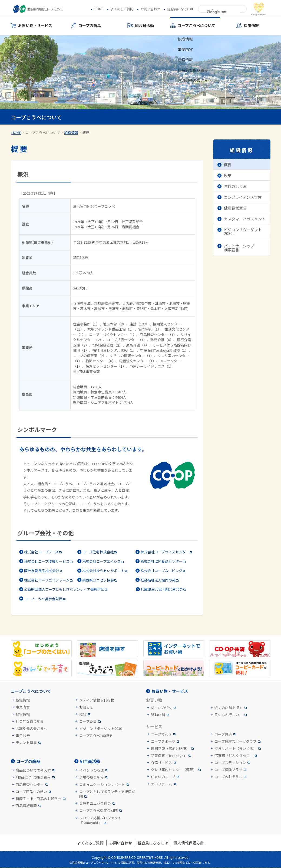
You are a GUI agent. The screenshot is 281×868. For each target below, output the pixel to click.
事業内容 (23, 707)
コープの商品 (28, 761)
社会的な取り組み (30, 722)
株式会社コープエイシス (101, 561)
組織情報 (71, 133)
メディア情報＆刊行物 (97, 700)
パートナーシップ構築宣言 (239, 248)
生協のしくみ (235, 186)
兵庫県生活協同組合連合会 (162, 589)
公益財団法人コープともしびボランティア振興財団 (64, 589)
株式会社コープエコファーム (47, 580)
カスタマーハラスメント (245, 219)
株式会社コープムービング (161, 571)
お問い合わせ (150, 9)
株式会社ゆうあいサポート (103, 571)
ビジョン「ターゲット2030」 (243, 231)
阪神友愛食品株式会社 (42, 571)
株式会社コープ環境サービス (47, 561)
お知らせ (86, 707)
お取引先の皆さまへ (32, 729)
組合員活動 (90, 761)
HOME (99, 9)
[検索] (224, 12)
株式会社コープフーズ (41, 552)
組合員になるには (180, 9)
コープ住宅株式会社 (98, 552)
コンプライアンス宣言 (243, 197)
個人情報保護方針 (189, 843)
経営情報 (23, 714)
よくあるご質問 (122, 9)
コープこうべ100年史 (96, 736)
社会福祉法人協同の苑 (158, 580)
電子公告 (23, 736)
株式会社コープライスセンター (165, 552)
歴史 (228, 175)
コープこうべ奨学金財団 (43, 599)
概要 (228, 165)
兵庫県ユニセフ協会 (98, 580)
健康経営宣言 (235, 208)
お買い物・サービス (170, 691)
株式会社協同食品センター (161, 561)
